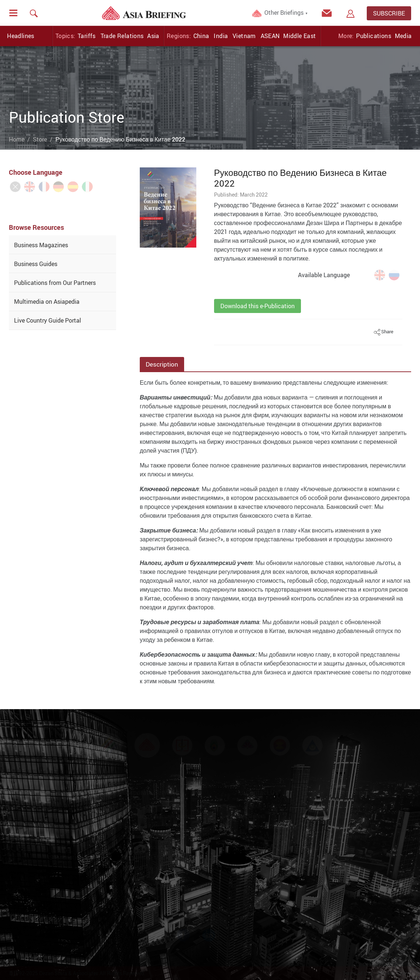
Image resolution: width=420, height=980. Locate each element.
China (201, 36)
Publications (374, 36)
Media (403, 36)
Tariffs (87, 36)
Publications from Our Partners (55, 283)
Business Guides (36, 264)
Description (162, 364)
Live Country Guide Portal (48, 320)
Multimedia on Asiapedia (47, 302)
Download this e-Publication (258, 306)
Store (40, 139)
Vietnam (244, 36)
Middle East (299, 36)
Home (17, 139)
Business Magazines (41, 245)
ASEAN (270, 36)
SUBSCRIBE (389, 13)
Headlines (21, 36)
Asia (153, 36)
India (221, 36)
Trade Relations (122, 36)
